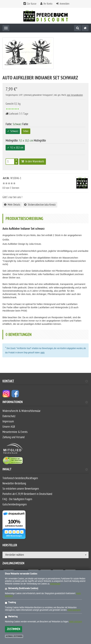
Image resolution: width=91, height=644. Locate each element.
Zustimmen (13, 629)
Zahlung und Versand (13, 437)
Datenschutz (9, 416)
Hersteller (10, 546)
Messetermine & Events (15, 432)
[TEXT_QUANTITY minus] (16, 163)
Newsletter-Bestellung (14, 483)
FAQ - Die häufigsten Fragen (17, 499)
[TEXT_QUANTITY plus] (16, 161)
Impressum (8, 421)
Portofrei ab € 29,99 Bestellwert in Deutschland (27, 494)
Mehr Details (12, 205)
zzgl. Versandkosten (75, 95)
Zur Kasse (32, 4)
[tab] (45, 403)
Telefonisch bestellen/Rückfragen (20, 478)
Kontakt (45, 381)
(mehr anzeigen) (74, 610)
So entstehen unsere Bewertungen (21, 489)
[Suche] (78, 28)
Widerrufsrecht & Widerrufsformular (21, 411)
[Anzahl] (10, 162)
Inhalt (45, 470)
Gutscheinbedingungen (15, 504)
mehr (43, 353)
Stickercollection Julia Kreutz (40, 205)
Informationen (45, 402)
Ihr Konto (48, 4)
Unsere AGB (9, 427)
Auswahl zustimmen (14, 636)
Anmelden (65, 4)
